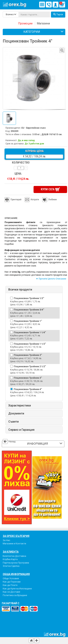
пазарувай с (11, 603)
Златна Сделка (11, 566)
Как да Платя (10, 585)
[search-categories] (11, 14)
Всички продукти (20, 289)
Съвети (14, 421)
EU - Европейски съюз (34, 128)
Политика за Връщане (15, 595)
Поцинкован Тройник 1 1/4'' (30, 332)
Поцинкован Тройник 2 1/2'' (30, 366)
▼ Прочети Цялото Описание (51, 278)
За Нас (6, 540)
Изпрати (35, 199)
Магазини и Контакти (14, 543)
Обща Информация (16, 574)
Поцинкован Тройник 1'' (28, 321)
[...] (34, 14)
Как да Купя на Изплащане (17, 588)
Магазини (43, 23)
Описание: (11, 218)
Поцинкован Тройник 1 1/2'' (30, 343)
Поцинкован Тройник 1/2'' (29, 298)
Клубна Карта (10, 559)
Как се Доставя (11, 591)
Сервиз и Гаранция (21, 429)
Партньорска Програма (16, 562)
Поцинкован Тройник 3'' (28, 377)
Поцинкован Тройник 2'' (28, 355)
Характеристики (20, 405)
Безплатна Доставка (14, 555)
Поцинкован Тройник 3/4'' (29, 309)
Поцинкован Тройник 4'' (28, 389)
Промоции (25, 23)
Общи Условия (11, 578)
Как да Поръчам (12, 581)
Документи (16, 413)
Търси (58, 14)
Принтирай (13, 199)
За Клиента (11, 551)
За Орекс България (16, 535)
